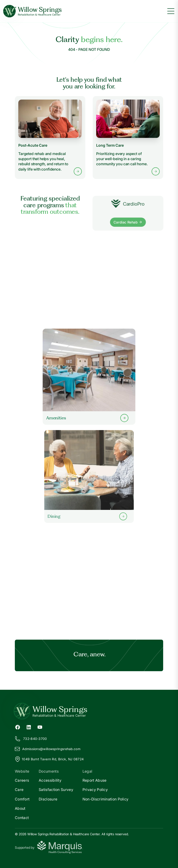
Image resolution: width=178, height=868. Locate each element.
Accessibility (50, 780)
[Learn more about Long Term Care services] (128, 138)
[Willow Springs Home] (33, 11)
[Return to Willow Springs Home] (89, 711)
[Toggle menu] (171, 11)
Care (19, 790)
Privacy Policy (95, 790)
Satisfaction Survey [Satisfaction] (56, 790)
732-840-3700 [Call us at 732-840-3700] (31, 739)
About (20, 808)
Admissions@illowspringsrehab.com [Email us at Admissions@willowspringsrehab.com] (48, 749)
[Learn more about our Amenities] (89, 377)
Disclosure (48, 799)
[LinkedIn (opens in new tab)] (29, 727)
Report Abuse (95, 780)
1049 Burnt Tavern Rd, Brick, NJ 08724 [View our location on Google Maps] (49, 759)
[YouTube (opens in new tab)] (40, 727)
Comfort (22, 799)
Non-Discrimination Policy (106, 799)
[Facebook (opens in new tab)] (18, 727)
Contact (22, 818)
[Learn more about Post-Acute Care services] (50, 138)
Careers (22, 780)
